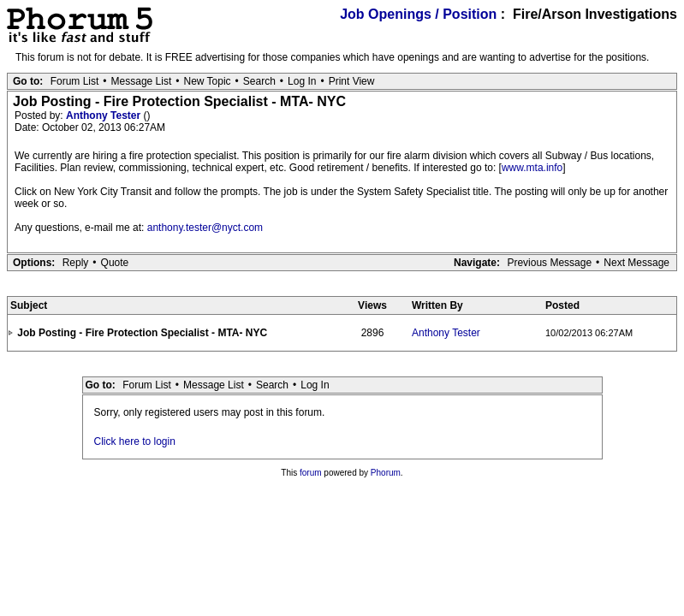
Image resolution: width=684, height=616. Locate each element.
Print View (352, 81)
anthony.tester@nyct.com (205, 228)
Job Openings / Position (418, 14)
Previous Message (549, 263)
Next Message (636, 263)
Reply (76, 263)
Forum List (75, 81)
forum (311, 473)
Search (259, 81)
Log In (302, 81)
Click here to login (135, 441)
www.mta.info (532, 168)
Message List (142, 81)
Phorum (386, 473)
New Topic (207, 81)
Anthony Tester (104, 115)
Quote (115, 263)
